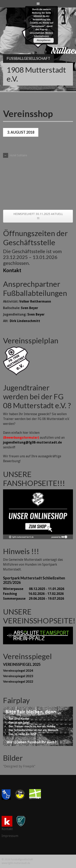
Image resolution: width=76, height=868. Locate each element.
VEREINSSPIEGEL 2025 (22, 664)
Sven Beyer (29, 308)
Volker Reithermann (35, 301)
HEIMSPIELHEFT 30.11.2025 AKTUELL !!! (38, 216)
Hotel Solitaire (15, 155)
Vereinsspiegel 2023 (18, 676)
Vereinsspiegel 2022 (18, 681)
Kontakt (12, 270)
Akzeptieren (44, 40)
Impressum (10, 836)
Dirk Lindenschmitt (25, 321)
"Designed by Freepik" (19, 766)
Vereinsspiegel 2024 (18, 670)
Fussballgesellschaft (28, 58)
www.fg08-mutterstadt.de (16, 863)
